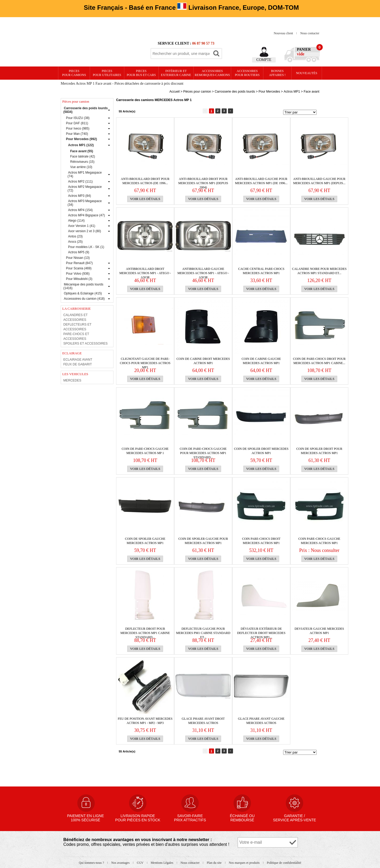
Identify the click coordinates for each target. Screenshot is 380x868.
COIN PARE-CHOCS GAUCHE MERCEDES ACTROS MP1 (319, 541)
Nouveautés (307, 73)
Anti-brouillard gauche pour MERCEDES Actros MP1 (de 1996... (261, 181)
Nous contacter (310, 33)
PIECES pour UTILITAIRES (107, 73)
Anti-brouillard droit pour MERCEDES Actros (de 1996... (145, 181)
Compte (264, 60)
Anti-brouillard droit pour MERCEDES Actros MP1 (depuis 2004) (203, 181)
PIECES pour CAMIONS (74, 73)
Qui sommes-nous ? (92, 863)
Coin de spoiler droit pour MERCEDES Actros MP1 (319, 451)
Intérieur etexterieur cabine (176, 73)
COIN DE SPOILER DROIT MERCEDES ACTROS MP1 (261, 451)
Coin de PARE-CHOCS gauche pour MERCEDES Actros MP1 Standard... (203, 451)
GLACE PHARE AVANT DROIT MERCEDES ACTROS (203, 721)
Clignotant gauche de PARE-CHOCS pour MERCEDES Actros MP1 (145, 361)
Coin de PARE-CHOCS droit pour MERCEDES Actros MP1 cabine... (319, 361)
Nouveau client (284, 33)
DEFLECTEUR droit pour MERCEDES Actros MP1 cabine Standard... (145, 631)
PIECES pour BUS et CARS (141, 73)
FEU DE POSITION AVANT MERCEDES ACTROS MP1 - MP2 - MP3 (145, 721)
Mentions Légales (162, 863)
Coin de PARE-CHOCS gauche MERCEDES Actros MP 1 (145, 451)
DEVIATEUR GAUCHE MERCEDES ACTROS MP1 (319, 631)
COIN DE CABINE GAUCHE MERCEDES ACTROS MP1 (261, 361)
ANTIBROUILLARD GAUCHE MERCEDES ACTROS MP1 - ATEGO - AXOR (203, 271)
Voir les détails (145, 199)
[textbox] (181, 54)
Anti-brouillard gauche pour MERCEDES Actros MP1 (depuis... (319, 181)
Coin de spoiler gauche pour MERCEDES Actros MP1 (203, 541)
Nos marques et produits (245, 863)
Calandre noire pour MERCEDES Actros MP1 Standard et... (319, 271)
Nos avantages (121, 863)
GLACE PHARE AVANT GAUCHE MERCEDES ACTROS (261, 721)
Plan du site (215, 863)
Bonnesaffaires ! (277, 73)
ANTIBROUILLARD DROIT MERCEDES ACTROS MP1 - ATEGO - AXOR (145, 271)
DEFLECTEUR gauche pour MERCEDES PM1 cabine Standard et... (203, 631)
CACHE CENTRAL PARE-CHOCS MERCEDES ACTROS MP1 (261, 271)
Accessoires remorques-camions (212, 73)
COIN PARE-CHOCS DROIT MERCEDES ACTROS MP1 (261, 541)
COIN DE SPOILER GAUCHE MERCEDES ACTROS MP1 (145, 541)
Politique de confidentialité (284, 863)
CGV (140, 863)
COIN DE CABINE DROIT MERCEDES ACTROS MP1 (203, 361)
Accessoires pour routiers (247, 73)
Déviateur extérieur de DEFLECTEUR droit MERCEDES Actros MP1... (261, 631)
